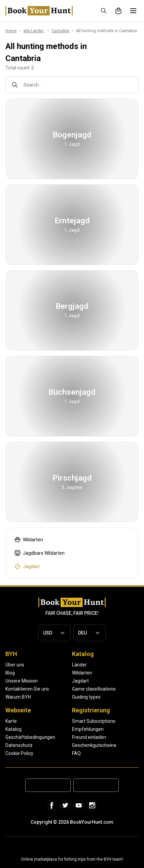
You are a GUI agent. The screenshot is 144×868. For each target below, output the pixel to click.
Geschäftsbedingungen (30, 737)
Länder (79, 665)
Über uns (15, 665)
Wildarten (82, 673)
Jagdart (80, 681)
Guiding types (86, 697)
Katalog (13, 729)
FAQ (76, 753)
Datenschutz (19, 745)
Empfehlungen (88, 729)
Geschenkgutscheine (94, 745)
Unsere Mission (22, 681)
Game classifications (94, 689)
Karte (11, 721)
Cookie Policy (19, 753)
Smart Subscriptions (94, 721)
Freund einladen (89, 737)
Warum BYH (18, 697)
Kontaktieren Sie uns (27, 689)
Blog (10, 673)
